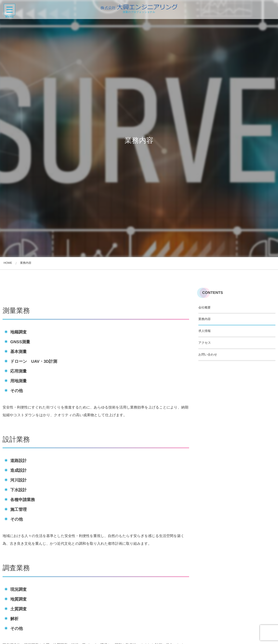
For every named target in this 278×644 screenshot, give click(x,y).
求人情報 (205, 331)
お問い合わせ (208, 355)
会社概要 (205, 307)
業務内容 (205, 319)
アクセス (205, 343)
